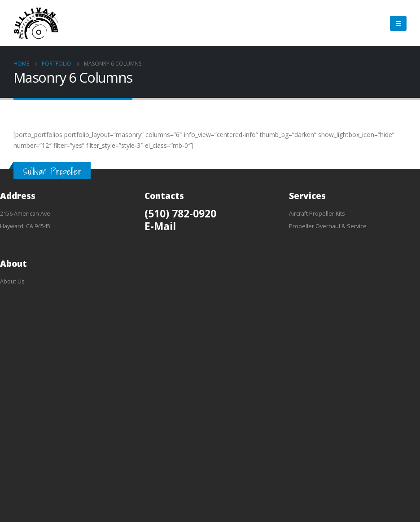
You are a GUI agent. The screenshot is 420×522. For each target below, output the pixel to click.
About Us (12, 281)
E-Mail (160, 226)
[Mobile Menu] (398, 23)
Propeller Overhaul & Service (328, 226)
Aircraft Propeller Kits (317, 214)
